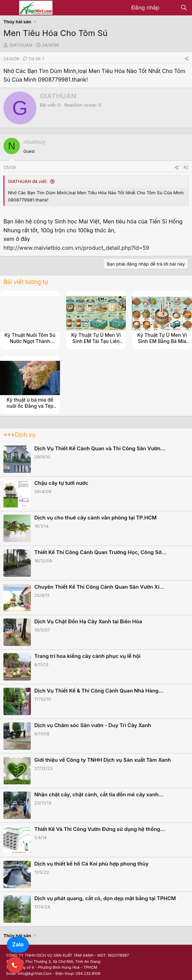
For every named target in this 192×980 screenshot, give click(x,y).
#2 (186, 167)
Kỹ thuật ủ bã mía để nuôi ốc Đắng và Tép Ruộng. (30, 406)
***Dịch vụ (19, 435)
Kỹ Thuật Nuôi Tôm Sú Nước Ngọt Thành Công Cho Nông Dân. (30, 341)
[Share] (187, 59)
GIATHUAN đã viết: (28, 181)
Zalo (18, 944)
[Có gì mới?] (170, 8)
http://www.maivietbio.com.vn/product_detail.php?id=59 (76, 248)
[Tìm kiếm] (184, 8)
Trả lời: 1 (34, 59)
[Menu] (9, 8)
